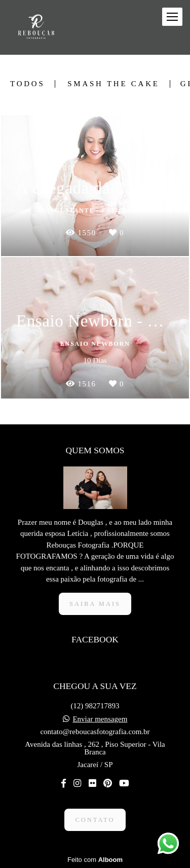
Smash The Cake (113, 84)
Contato (95, 820)
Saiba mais (95, 604)
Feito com (95, 860)
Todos (27, 84)
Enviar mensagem (100, 719)
